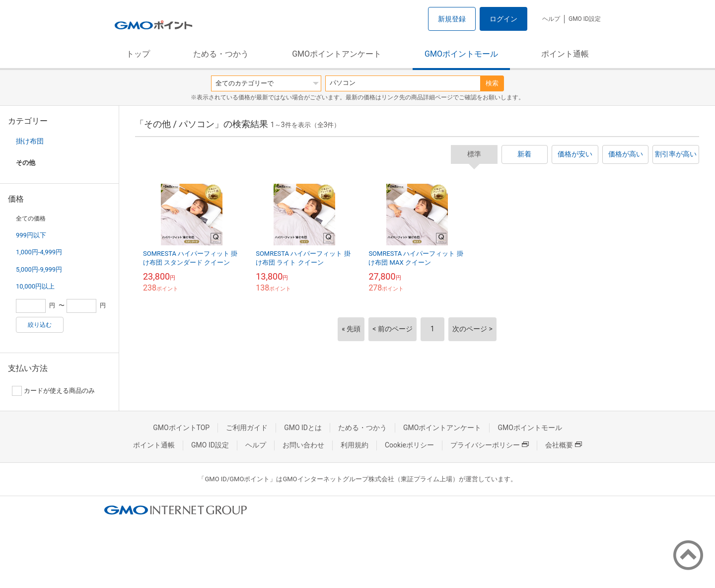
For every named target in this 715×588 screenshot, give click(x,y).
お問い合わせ (303, 445)
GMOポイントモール (461, 54)
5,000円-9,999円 (39, 269)
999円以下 (31, 235)
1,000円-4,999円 (39, 252)
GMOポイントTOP (181, 428)
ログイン (503, 19)
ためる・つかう (221, 54)
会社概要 (564, 445)
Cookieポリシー (409, 445)
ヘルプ (551, 19)
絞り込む (40, 325)
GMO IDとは (303, 428)
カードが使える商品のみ (53, 391)
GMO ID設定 (585, 19)
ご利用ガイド (247, 428)
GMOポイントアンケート (337, 54)
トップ (138, 54)
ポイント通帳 (565, 54)
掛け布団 (30, 141)
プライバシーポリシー (490, 445)
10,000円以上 (35, 286)
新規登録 (452, 19)
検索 (492, 83)
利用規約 (355, 445)
